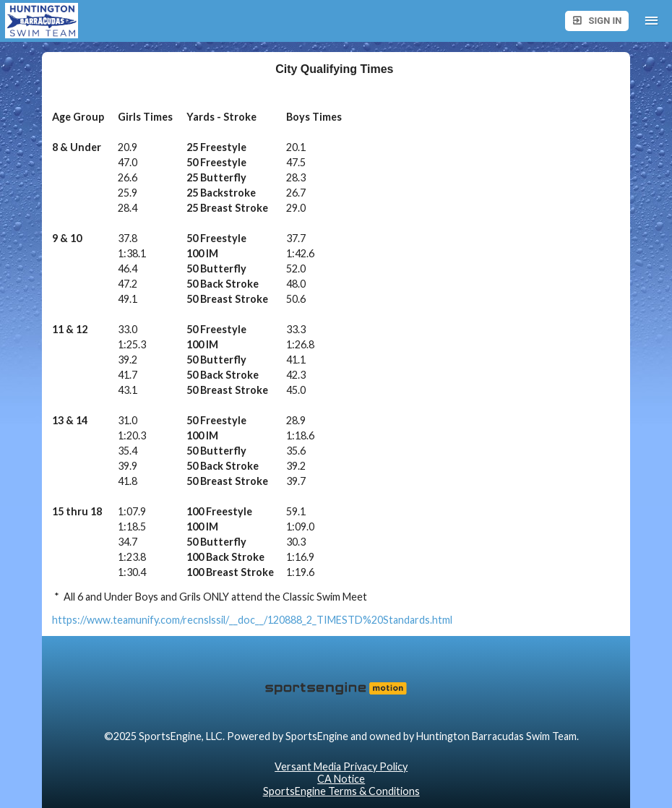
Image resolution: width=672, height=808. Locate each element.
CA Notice (341, 779)
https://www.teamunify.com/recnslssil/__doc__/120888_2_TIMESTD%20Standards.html (252, 620)
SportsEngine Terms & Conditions (341, 791)
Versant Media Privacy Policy (341, 766)
